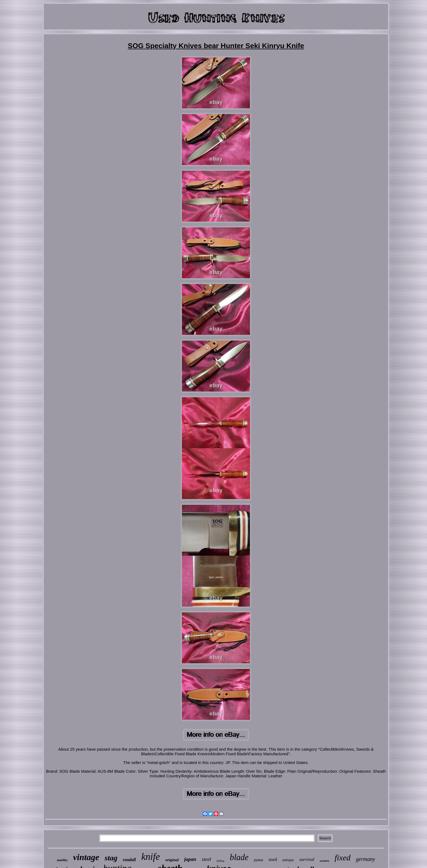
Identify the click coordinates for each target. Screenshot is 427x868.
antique (288, 860)
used (273, 859)
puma (259, 860)
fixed (343, 858)
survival (307, 859)
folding (220, 861)
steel (207, 859)
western (324, 861)
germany (365, 859)
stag (111, 858)
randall (129, 860)
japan (190, 859)
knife (151, 857)
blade (239, 857)
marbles (62, 860)
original (172, 860)
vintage (86, 857)
